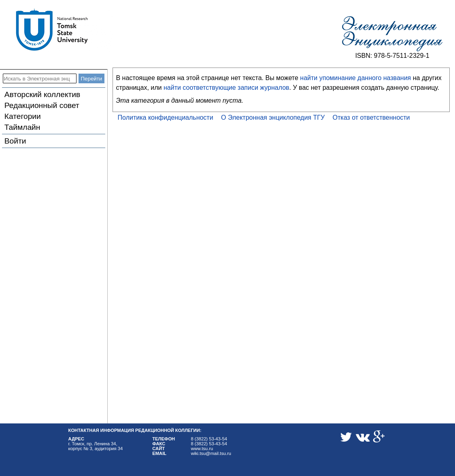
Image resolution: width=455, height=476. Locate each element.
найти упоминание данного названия (355, 78)
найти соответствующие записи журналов (226, 88)
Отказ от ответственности (371, 117)
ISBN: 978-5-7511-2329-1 (392, 56)
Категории (23, 116)
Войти (15, 141)
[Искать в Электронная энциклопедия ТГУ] (40, 78)
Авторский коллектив (42, 94)
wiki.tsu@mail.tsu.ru (211, 453)
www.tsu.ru (202, 448)
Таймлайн (22, 127)
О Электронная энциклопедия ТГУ (273, 117)
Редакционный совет (42, 105)
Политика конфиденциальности (166, 117)
